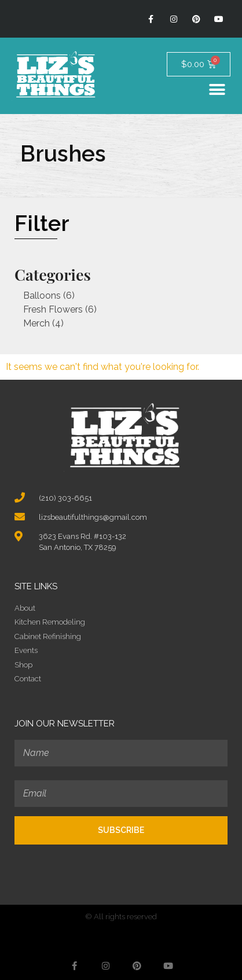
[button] (217, 89)
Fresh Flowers (53, 309)
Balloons (42, 296)
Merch (36, 323)
